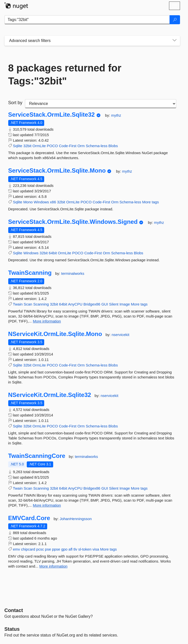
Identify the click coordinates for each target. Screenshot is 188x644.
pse (48, 549)
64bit (53, 253)
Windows (41, 202)
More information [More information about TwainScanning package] (47, 321)
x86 (53, 202)
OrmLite (39, 146)
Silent (114, 304)
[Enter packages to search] (87, 20)
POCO (52, 146)
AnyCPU (75, 304)
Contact (14, 610)
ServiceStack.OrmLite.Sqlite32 (52, 115)
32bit (27, 146)
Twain (18, 304)
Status (12, 629)
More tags (150, 202)
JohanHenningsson (76, 519)
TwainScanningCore (37, 456)
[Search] (175, 20)
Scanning (41, 304)
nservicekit (120, 335)
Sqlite (18, 146)
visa (96, 549)
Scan (28, 304)
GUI (105, 304)
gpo (64, 549)
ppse (56, 549)
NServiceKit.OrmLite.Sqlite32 (50, 395)
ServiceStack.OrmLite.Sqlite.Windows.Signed (73, 222)
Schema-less (96, 146)
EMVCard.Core (29, 518)
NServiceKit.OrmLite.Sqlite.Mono (55, 334)
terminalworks (73, 273)
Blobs (113, 146)
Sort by (15, 103)
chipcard (28, 549)
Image (125, 304)
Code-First (68, 146)
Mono (28, 202)
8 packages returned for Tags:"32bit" (65, 74)
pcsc (40, 549)
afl (70, 549)
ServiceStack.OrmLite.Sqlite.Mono (57, 171)
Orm (81, 146)
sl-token (85, 549)
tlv (75, 549)
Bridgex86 (92, 304)
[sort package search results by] (101, 104)
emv (16, 549)
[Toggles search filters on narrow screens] (175, 41)
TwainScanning (30, 273)
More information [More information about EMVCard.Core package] (54, 566)
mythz (116, 115)
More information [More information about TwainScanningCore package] (47, 505)
